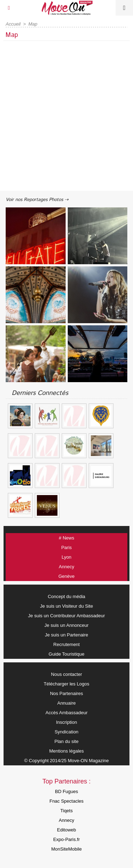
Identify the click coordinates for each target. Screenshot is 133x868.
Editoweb (66, 830)
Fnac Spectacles (66, 801)
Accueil (13, 24)
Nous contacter (66, 674)
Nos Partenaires (66, 693)
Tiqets (66, 811)
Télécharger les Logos (66, 684)
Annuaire (66, 703)
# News (66, 538)
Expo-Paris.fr (66, 839)
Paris (67, 547)
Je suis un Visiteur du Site (66, 606)
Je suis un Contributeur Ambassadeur (66, 616)
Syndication (66, 732)
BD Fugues (66, 791)
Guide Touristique (66, 654)
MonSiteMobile (67, 849)
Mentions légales (67, 751)
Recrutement (66, 644)
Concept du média (67, 596)
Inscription (66, 722)
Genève (67, 576)
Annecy (66, 567)
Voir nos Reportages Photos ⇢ (37, 200)
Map (33, 24)
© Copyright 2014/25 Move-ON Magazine (66, 761)
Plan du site (67, 741)
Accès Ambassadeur (66, 713)
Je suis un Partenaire (66, 635)
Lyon (67, 557)
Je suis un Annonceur (66, 625)
